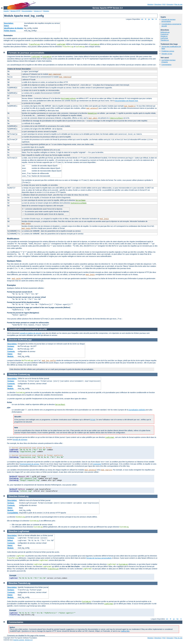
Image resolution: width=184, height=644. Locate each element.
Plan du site (178, 4)
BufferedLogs (165, 32)
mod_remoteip (55, 74)
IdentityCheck (116, 118)
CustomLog (95, 44)
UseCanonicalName (79, 203)
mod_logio (104, 219)
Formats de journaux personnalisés (168, 20)
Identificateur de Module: (14, 28)
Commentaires (166, 65)
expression (97, 464)
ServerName (80, 200)
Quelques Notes (14, 261)
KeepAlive (92, 113)
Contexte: (11, 351)
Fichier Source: (10, 31)
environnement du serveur (30, 464)
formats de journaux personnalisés (99, 558)
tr (156, 19)
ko (153, 19)
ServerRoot (60, 405)
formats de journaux (20, 440)
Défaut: (10, 349)
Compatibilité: (13, 513)
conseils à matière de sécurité (31, 333)
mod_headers (130, 106)
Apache (6, 11)
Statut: (7, 26)
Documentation (27, 11)
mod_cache (16, 279)
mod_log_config (49, 361)
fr (146, 19)
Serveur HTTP (15, 11)
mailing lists (125, 631)
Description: (9, 23)
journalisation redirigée (137, 410)
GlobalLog (164, 36)
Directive (13, 340)
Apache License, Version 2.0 (23, 640)
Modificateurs (13, 239)
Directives (158, 4)
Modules (150, 4)
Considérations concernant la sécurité (28, 329)
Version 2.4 (38, 11)
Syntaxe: (11, 346)
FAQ (164, 4)
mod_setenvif (92, 108)
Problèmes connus (168, 51)
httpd (93, 420)
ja (149, 19)
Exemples (11, 285)
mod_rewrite (107, 470)
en (142, 19)
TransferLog (34, 44)
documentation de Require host (126, 101)
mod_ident (93, 118)
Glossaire (170, 4)
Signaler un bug (167, 54)
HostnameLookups (68, 99)
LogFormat (61, 44)
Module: (11, 356)
